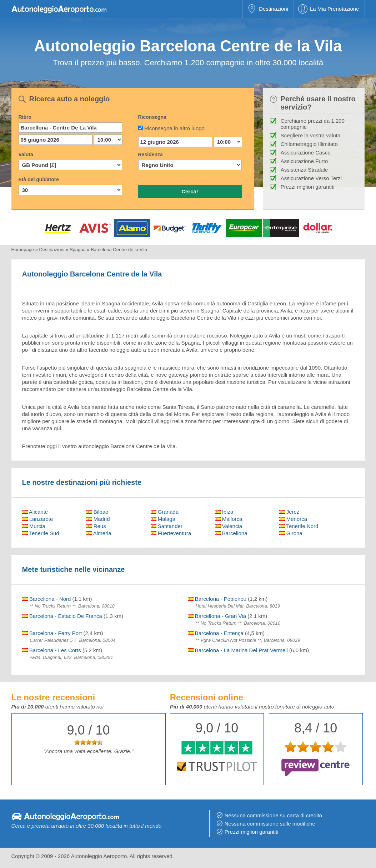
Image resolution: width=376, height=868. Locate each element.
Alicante (35, 512)
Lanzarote (38, 519)
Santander (167, 526)
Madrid (98, 519)
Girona (291, 533)
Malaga (163, 519)
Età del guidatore (39, 179)
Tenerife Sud (41, 533)
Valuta (26, 154)
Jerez (289, 512)
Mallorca (229, 519)
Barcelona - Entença (216, 633)
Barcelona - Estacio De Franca (62, 616)
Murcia (34, 526)
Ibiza (224, 512)
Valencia (229, 526)
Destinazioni (274, 9)
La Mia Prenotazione (335, 9)
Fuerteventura (171, 533)
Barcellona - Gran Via (217, 616)
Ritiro (25, 117)
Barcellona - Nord (47, 599)
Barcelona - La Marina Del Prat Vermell (238, 650)
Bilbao (97, 512)
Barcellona (231, 533)
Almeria (99, 533)
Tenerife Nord (299, 526)
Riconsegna (152, 117)
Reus (96, 526)
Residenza (151, 154)
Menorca (293, 519)
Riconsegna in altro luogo (174, 128)
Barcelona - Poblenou (217, 599)
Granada (165, 512)
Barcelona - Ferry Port (52, 633)
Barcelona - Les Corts (52, 650)
